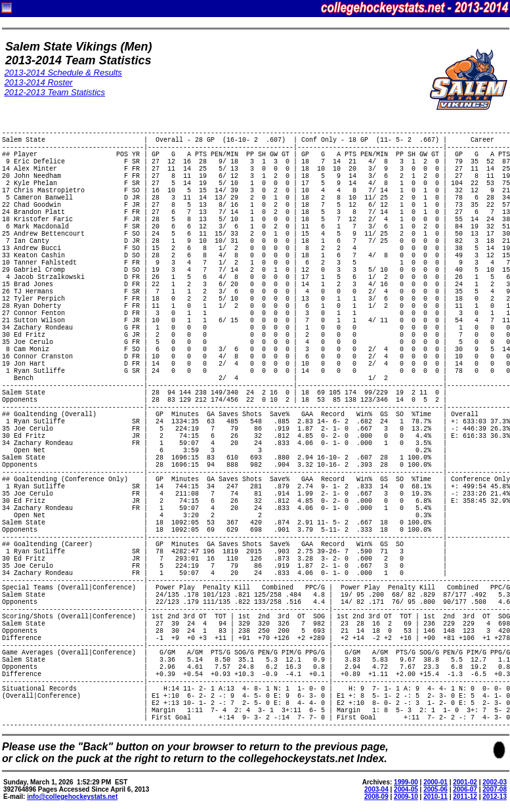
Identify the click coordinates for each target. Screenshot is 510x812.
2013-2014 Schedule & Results (63, 73)
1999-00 (406, 782)
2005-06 (436, 789)
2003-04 (376, 789)
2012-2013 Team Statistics (55, 92)
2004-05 (406, 789)
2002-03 (495, 782)
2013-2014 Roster (39, 82)
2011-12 (465, 797)
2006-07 (465, 789)
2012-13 (495, 797)
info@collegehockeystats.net (72, 797)
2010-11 (436, 797)
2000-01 (436, 782)
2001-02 (465, 782)
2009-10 (406, 797)
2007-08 (495, 789)
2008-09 (376, 797)
